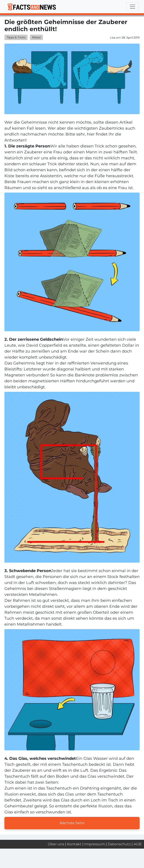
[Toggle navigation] (132, 7)
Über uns (56, 844)
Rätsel (36, 37)
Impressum (95, 844)
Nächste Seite (72, 823)
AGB (137, 844)
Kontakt (74, 844)
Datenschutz (119, 844)
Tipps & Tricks (16, 37)
